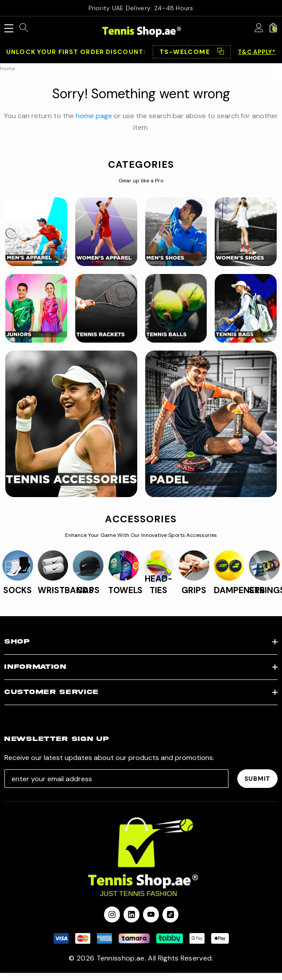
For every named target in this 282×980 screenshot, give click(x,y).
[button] (192, 52)
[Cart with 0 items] (273, 28)
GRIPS (194, 590)
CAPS (88, 590)
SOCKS (17, 590)
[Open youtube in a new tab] (151, 914)
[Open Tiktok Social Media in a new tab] (170, 914)
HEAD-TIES (158, 585)
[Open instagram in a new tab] (112, 914)
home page (94, 116)
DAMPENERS (240, 590)
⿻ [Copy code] (220, 52)
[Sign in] (259, 28)
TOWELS (125, 590)
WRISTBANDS (66, 590)
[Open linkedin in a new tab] (131, 914)
